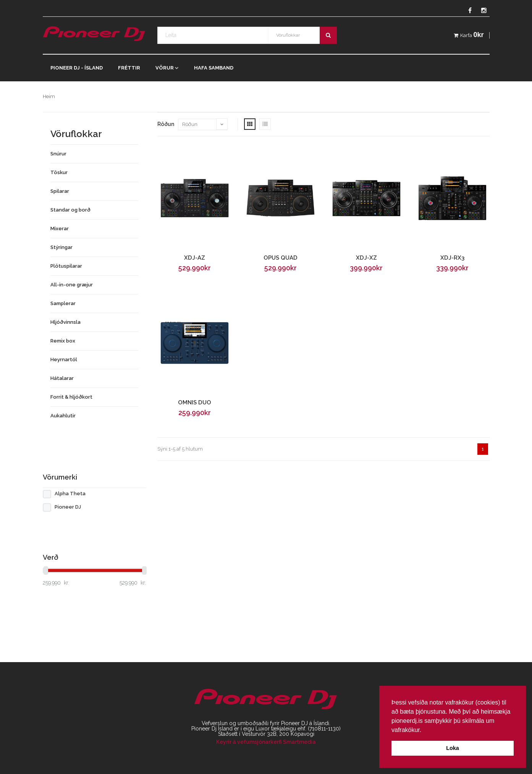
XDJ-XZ (366, 258)
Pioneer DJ (68, 507)
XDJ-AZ (195, 258)
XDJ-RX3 (452, 258)
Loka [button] (453, 748)
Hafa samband (214, 68)
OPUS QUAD (281, 258)
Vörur (165, 68)
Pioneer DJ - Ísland (77, 68)
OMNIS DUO (195, 402)
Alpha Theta (70, 494)
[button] (424, 730)
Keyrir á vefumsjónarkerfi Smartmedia (266, 742)
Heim (49, 96)
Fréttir (129, 68)
